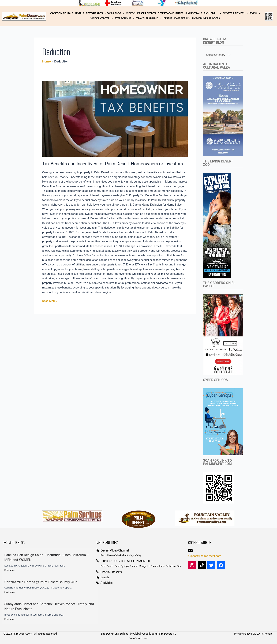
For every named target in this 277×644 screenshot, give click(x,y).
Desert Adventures (170, 13)
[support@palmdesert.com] (190, 550)
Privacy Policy (242, 634)
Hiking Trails (194, 13)
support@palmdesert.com (205, 556)
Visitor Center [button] (102, 18)
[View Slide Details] (91, 3)
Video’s (131, 13)
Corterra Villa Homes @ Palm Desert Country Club (41, 582)
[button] (115, 13)
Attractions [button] (125, 18)
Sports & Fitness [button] (235, 13)
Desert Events (147, 13)
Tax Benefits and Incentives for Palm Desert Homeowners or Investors (113, 164)
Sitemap (267, 634)
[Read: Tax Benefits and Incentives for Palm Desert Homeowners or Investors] (115, 119)
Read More (9, 570)
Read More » (50, 301)
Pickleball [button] (213, 13)
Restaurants (94, 13)
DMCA (256, 634)
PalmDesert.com (138, 638)
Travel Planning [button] (149, 18)
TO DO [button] (255, 13)
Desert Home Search (177, 18)
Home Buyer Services (206, 18)
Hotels (80, 13)
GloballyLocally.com (145, 634)
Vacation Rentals (62, 13)
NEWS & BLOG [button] (115, 13)
